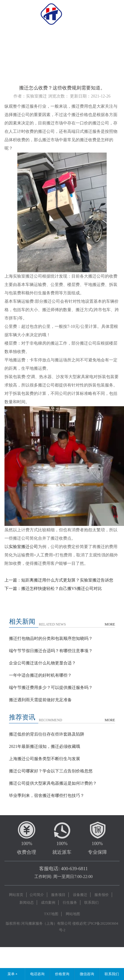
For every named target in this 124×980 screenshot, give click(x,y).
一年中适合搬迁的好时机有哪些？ (40, 675)
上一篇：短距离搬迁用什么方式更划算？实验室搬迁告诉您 (59, 580)
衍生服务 (70, 903)
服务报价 (102, 895)
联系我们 (91, 903)
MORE (110, 624)
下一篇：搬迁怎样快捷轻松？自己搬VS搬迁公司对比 (53, 589)
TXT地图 (51, 914)
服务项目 (58, 895)
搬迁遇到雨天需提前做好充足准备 (40, 700)
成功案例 (48, 903)
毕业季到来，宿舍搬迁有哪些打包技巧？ (47, 796)
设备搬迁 (80, 895)
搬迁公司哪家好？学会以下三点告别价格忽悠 (51, 771)
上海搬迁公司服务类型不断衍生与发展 (45, 759)
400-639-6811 (74, 869)
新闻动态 (27, 903)
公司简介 (37, 895)
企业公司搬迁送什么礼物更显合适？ (42, 663)
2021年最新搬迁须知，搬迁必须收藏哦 (45, 747)
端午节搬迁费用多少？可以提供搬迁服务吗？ (51, 688)
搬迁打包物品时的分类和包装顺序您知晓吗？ (51, 639)
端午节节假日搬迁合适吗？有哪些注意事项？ (51, 651)
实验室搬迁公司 (23, 547)
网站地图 (73, 914)
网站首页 (16, 895)
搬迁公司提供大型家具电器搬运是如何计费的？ (53, 783)
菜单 (11, 974)
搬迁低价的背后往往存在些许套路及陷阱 (47, 734)
